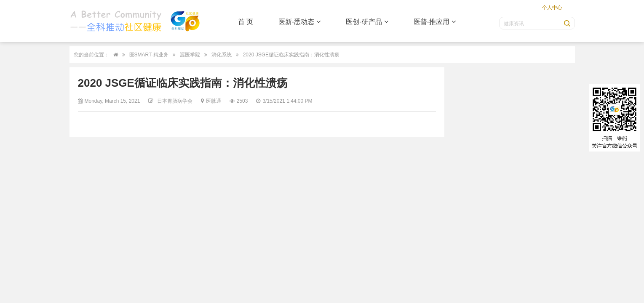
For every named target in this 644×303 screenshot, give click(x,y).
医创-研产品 (367, 22)
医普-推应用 (435, 22)
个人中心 (552, 8)
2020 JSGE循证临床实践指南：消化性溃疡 (291, 55)
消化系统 (222, 55)
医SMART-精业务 (149, 55)
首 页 (246, 22)
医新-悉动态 (299, 22)
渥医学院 (190, 55)
